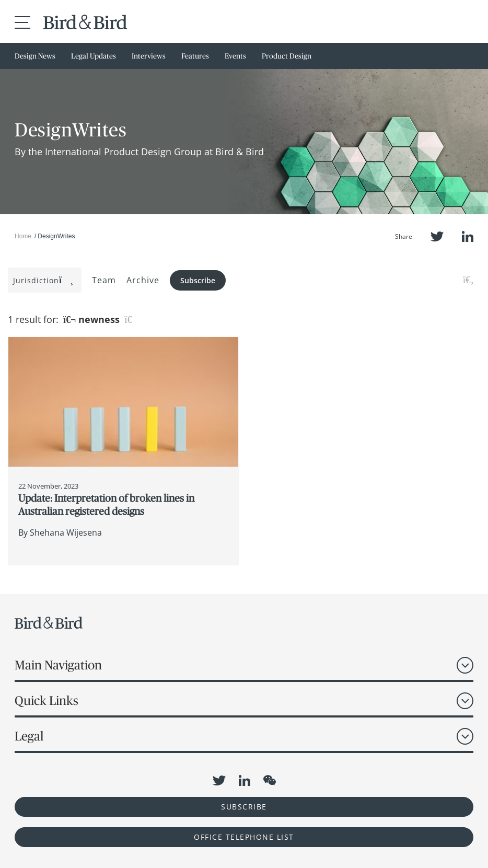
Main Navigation (58, 665)
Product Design (287, 56)
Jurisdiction (43, 280)
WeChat (270, 780)
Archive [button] (143, 280)
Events (235, 56)
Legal (29, 736)
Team (104, 280)
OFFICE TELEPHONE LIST (244, 837)
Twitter (437, 236)
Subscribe (198, 280)
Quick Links (47, 701)
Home (23, 236)
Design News (35, 56)
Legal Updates (94, 56)
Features (195, 56)
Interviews (149, 56)
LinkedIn (468, 236)
